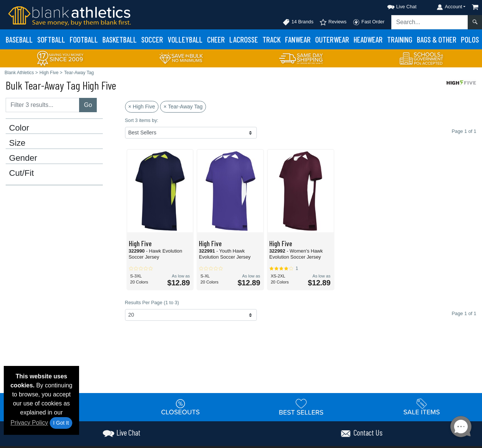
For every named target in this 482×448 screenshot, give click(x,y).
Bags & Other (437, 39)
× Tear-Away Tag (183, 107)
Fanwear (298, 39)
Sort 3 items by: (142, 120)
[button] (395, 5)
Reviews (333, 22)
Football (84, 39)
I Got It (61, 423)
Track (272, 39)
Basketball (120, 39)
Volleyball (185, 39)
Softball (51, 39)
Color (19, 128)
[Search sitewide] (430, 22)
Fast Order (368, 22)
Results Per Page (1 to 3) (152, 302)
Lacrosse (244, 39)
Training (400, 39)
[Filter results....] (43, 105)
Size (17, 143)
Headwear (368, 39)
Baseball (19, 39)
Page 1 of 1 (464, 313)
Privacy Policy (29, 423)
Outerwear (332, 39)
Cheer (216, 39)
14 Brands (298, 22)
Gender (23, 158)
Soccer (152, 39)
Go (88, 105)
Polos (470, 39)
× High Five (142, 107)
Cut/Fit (21, 173)
